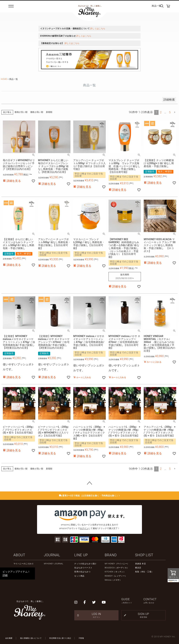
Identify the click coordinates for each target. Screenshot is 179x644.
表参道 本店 (140, 564)
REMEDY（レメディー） (116, 576)
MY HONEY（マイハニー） (117, 564)
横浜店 (138, 568)
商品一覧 (156, 6)
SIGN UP (143, 615)
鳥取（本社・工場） (144, 572)
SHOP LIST (144, 555)
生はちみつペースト (83, 568)
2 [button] (161, 112)
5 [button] (170, 112)
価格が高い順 (37, 112)
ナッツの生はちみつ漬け (85, 564)
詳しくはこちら (98, 29)
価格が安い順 (21, 112)
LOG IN (96, 615)
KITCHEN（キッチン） (115, 572)
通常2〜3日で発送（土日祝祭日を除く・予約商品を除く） (90, 496)
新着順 (49, 112)
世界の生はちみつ (82, 572)
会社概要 (9, 638)
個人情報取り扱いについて (31, 638)
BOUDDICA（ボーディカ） (117, 568)
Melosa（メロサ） (113, 580)
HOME (4, 79)
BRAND (111, 555)
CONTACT (155, 601)
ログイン (84, 528)
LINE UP (81, 555)
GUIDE (132, 601)
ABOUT (19, 555)
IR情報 (81, 638)
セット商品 (79, 576)
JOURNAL (52, 555)
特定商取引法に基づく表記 (60, 638)
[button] (175, 112)
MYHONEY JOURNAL (54, 564)
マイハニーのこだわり (24, 564)
